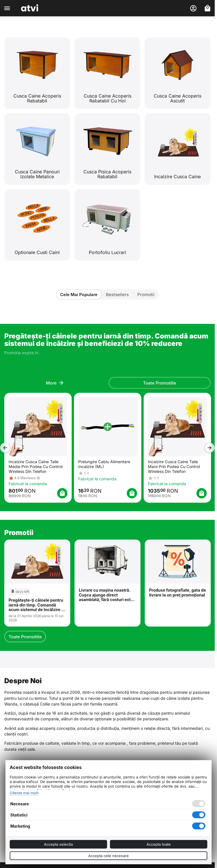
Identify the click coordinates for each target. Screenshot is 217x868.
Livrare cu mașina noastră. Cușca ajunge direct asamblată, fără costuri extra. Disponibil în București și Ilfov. (107, 595)
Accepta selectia (58, 844)
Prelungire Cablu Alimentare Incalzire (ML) (104, 464)
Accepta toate (159, 844)
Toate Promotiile (25, 637)
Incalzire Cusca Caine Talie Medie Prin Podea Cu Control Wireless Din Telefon (35, 466)
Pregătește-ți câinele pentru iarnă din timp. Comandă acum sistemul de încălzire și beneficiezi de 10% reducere (37, 605)
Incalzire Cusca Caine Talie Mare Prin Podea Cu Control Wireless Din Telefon (174, 466)
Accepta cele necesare (108, 856)
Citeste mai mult (24, 793)
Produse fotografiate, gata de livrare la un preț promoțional (177, 593)
